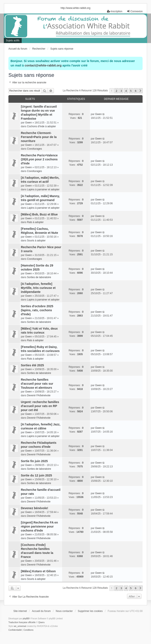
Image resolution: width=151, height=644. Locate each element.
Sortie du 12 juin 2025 (36, 475)
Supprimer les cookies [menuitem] (90, 611)
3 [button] (121, 91)
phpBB (26, 619)
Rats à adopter (35, 222)
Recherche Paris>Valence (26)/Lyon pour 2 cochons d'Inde (39, 159)
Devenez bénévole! (35, 508)
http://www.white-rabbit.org (75, 8)
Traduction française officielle (22, 622)
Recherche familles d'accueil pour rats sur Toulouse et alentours (37, 384)
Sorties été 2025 (32, 365)
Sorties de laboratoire (39, 277)
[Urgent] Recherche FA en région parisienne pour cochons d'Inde (39, 526)
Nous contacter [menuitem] (64, 611)
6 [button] (136, 91)
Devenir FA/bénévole (39, 395)
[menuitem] (15, 630)
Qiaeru (41, 622)
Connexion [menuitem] (135, 11)
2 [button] (116, 91)
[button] (140, 91)
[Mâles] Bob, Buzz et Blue (39, 214)
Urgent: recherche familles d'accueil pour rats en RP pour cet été (40, 406)
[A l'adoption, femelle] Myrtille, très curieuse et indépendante (38, 288)
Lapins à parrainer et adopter (43, 189)
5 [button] (131, 91)
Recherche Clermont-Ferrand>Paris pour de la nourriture (39, 137)
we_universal (20, 626)
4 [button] (126, 91)
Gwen (29, 123)
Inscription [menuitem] (115, 11)
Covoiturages (34, 149)
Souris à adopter (36, 241)
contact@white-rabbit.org (43, 65)
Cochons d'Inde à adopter (41, 126)
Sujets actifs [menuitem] (13, 41)
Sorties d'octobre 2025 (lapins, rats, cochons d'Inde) (37, 310)
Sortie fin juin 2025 (34, 461)
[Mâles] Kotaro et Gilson (38, 571)
